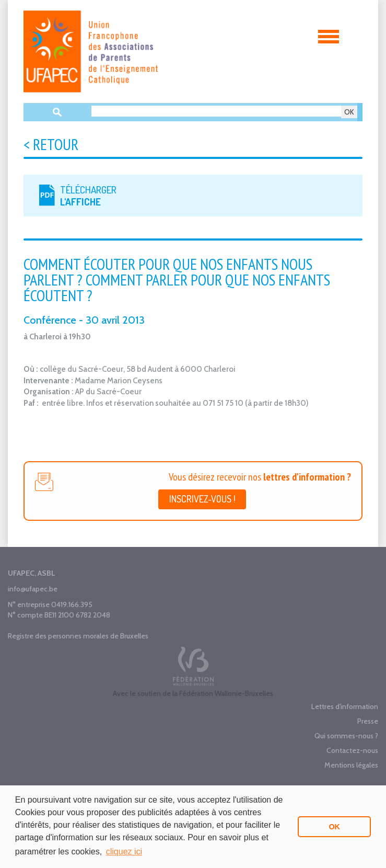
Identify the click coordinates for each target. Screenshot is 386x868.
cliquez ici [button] (124, 852)
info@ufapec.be (33, 589)
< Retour (51, 144)
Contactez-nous (352, 750)
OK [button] (334, 827)
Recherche (57, 112)
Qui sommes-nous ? (346, 736)
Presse (368, 721)
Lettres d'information (345, 706)
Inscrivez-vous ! (202, 499)
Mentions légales (351, 765)
